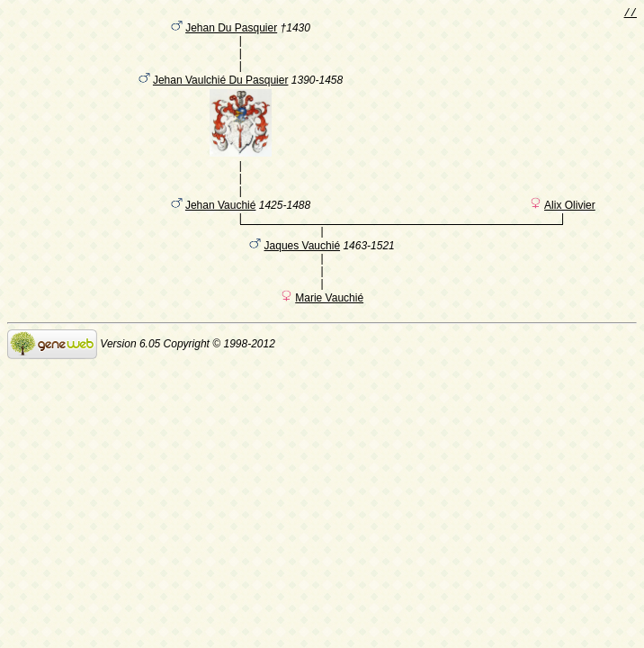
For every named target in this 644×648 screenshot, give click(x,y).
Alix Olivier (570, 226)
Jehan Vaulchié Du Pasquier (221, 92)
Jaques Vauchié (303, 269)
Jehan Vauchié (221, 226)
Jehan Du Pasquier (231, 31)
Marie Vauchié (329, 321)
